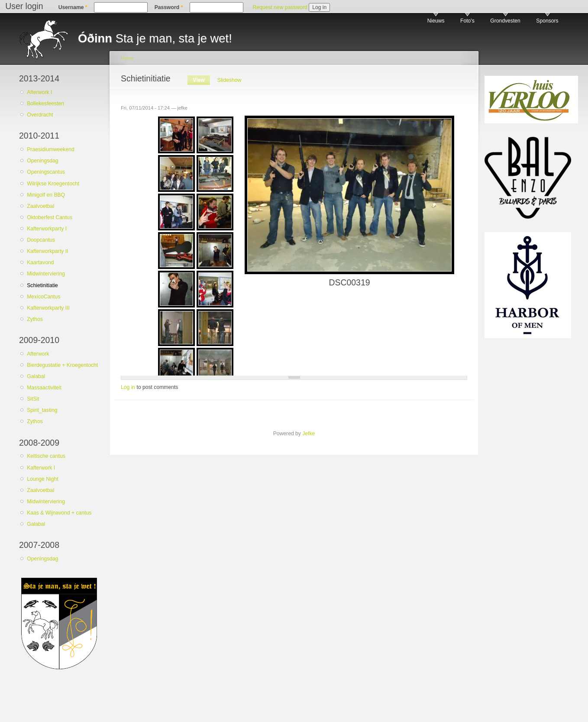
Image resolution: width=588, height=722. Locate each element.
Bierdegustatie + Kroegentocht (62, 365)
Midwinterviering (46, 274)
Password (169, 7)
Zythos (35, 319)
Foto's (467, 21)
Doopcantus (41, 240)
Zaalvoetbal (40, 206)
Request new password (280, 7)
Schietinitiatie (42, 285)
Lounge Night (42, 479)
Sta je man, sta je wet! (155, 38)
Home (127, 58)
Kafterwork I (41, 468)
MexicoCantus (44, 297)
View (202, 80)
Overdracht (40, 115)
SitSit (33, 399)
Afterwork (38, 354)
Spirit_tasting (42, 410)
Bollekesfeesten (45, 104)
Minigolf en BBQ (46, 195)
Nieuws (436, 21)
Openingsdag (42, 161)
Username (73, 7)
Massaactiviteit (44, 388)
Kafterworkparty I (47, 229)
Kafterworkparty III (48, 308)
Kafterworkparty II (47, 251)
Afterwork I (39, 92)
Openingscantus (46, 172)
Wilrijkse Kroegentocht (53, 184)
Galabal (36, 376)
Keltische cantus (46, 456)
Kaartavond (40, 262)
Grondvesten (505, 21)
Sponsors (547, 21)
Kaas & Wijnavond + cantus (59, 513)
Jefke (309, 434)
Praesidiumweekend (50, 149)
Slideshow (229, 80)
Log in (128, 387)
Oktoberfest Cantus (50, 217)
